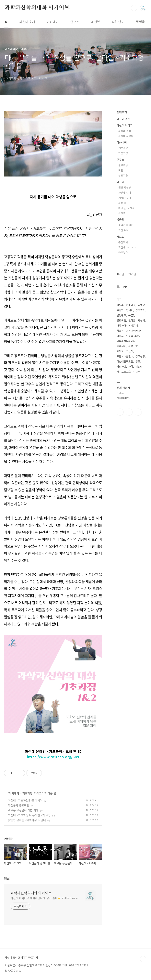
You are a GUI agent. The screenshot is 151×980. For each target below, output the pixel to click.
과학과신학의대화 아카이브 (37, 8)
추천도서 (123, 242)
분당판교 (121, 315)
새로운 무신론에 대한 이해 (23, 810)
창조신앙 (140, 356)
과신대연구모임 (125, 361)
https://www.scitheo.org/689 (53, 757)
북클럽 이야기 (126, 225)
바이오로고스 (124, 372)
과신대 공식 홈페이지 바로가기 (21, 958)
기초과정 (27, 793)
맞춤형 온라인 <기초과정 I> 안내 (27, 820)
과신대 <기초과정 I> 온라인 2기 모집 (29, 815)
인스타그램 (129, 412)
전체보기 (122, 112)
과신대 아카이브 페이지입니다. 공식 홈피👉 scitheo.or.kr (45, 898)
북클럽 (120, 219)
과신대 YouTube (127, 247)
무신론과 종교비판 (19, 805)
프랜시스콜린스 (125, 356)
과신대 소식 (125, 131)
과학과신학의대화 (126, 341)
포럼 (121, 170)
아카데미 (53, 22)
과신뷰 (95, 22)
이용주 (120, 305)
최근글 (120, 274)
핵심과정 (123, 153)
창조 (138, 361)
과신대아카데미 (134, 331)
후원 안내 (118, 22)
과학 (131, 366)
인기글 (132, 274)
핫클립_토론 (133, 336)
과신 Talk (123, 230)
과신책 (122, 213)
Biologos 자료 (126, 208)
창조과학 (140, 310)
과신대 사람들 (126, 136)
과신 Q (122, 203)
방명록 (140, 22)
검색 (134, 8)
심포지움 (123, 175)
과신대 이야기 (125, 125)
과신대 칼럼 (125, 193)
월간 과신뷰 (125, 187)
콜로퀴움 (123, 165)
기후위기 (121, 346)
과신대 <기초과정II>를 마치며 (25, 800)
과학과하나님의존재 (127, 326)
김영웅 (141, 305)
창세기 (130, 310)
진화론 (132, 320)
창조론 (120, 331)
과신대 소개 (27, 22)
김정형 (139, 366)
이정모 (120, 336)
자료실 (120, 237)
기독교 (120, 351)
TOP (143, 959)
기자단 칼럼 (125, 198)
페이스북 (120, 412)
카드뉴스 (123, 252)
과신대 (130, 351)
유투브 (138, 412)
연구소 (75, 22)
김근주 (137, 372)
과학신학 (133, 346)
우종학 (120, 310)
